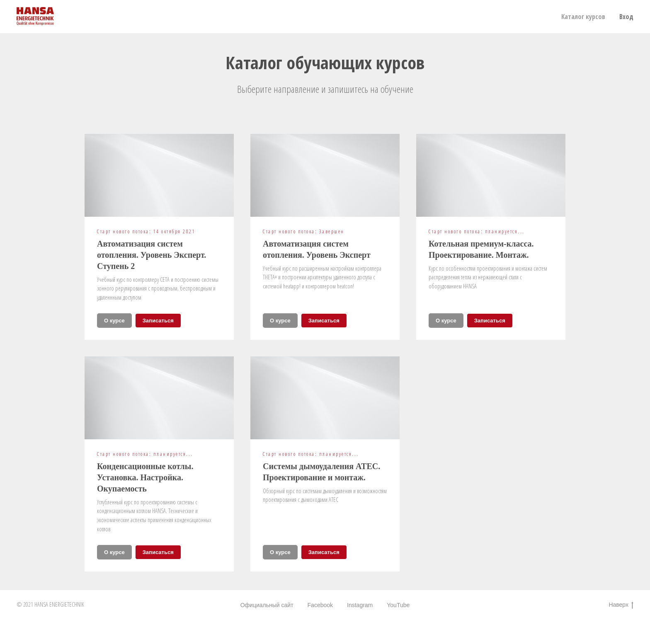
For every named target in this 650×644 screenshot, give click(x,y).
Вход (626, 17)
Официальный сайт (267, 605)
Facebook (320, 605)
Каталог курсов (583, 17)
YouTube (398, 605)
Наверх (621, 605)
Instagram (360, 605)
